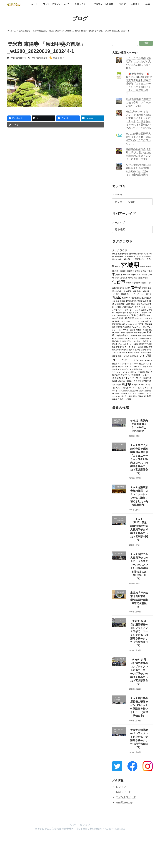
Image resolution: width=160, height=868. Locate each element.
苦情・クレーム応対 (133, 310)
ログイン (121, 787)
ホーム (13, 837)
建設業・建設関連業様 (142, 352)
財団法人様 (141, 304)
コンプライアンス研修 (138, 366)
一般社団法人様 (140, 332)
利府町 (122, 304)
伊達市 (115, 344)
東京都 (115, 254)
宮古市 (144, 288)
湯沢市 (146, 378)
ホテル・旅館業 (141, 312)
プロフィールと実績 (76, 837)
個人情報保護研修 (136, 254)
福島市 (126, 312)
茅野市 (139, 381)
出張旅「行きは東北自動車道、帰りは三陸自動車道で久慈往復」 (139, 600)
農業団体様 (134, 356)
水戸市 (149, 304)
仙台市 (119, 282)
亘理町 (143, 350)
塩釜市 (143, 266)
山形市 (147, 396)
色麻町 (137, 350)
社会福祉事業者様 (141, 278)
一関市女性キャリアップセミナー (133, 294)
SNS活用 (127, 399)
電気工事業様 (145, 360)
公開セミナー (56, 837)
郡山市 (121, 356)
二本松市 (145, 381)
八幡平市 (119, 274)
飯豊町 (126, 356)
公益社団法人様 (130, 291)
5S (141, 318)
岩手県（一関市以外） (135, 259)
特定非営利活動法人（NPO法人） (129, 341)
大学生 (146, 318)
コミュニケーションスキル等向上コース (133, 364)
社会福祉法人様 (118, 347)
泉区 (147, 321)
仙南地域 (125, 315)
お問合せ (107, 837)
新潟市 (122, 301)
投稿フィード (123, 792)
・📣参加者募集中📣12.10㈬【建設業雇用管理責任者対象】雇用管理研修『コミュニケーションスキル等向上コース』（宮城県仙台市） (139, 84)
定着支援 (124, 278)
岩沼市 (137, 318)
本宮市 (128, 301)
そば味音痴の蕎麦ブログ (141, 283)
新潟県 (140, 347)
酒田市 (137, 271)
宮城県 (130, 265)
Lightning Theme (79, 863)
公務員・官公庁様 (125, 318)
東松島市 (127, 274)
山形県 (127, 384)
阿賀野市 (131, 271)
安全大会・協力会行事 (127, 381)
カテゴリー (118, 195)
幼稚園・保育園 (142, 330)
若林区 (134, 304)
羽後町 (119, 384)
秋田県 (127, 288)
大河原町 (125, 350)
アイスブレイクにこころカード (132, 321)
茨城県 (115, 369)
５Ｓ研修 (116, 301)
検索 (146, 43)
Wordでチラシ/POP (122, 338)
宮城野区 (134, 335)
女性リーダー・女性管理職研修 (130, 369)
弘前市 (141, 391)
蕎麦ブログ (126, 298)
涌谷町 (141, 396)
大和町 (131, 278)
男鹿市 (149, 366)
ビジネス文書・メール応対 (128, 344)
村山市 (117, 375)
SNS (123, 324)
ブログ (94, 837)
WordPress (63, 863)
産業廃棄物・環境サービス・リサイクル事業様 (133, 256)
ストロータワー (131, 347)
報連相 (115, 259)
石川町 (131, 352)
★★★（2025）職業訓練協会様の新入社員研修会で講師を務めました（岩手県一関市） (139, 529)
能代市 (126, 388)
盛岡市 (121, 259)
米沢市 (125, 352)
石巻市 (117, 278)
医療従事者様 (123, 254)
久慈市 (133, 274)
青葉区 (117, 297)
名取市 (145, 274)
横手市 (143, 271)
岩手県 (136, 287)
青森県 (129, 283)
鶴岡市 (132, 312)
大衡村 (117, 321)
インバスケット (132, 324)
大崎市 (128, 304)
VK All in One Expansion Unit (100, 863)
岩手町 (149, 294)
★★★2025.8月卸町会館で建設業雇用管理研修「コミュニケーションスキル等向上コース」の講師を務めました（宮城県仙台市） (139, 459)
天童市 (144, 310)
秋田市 (142, 344)
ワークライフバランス (138, 388)
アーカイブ (118, 223)
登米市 (124, 396)
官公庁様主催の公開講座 (122, 327)
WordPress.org (124, 802)
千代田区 (149, 344)
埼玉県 (134, 301)
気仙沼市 (120, 291)
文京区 (139, 274)
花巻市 (123, 332)
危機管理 (130, 332)
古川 (114, 318)
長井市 (139, 291)
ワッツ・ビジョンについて (33, 837)
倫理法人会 (147, 341)
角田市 (146, 301)
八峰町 (117, 332)
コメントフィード (126, 797)
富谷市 (115, 399)
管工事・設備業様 (145, 324)
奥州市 (132, 350)
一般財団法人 (132, 396)
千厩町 (121, 399)
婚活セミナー (123, 366)
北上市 (119, 352)
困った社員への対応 (120, 307)
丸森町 (117, 393)
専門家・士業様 (129, 330)
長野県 (115, 356)
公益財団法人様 (118, 288)
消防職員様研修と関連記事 (141, 298)
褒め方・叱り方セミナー (138, 307)
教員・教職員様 (121, 271)
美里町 (140, 301)
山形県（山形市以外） (140, 315)
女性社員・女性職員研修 (139, 338)
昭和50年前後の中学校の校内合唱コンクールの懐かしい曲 (138, 102)
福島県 (118, 266)
